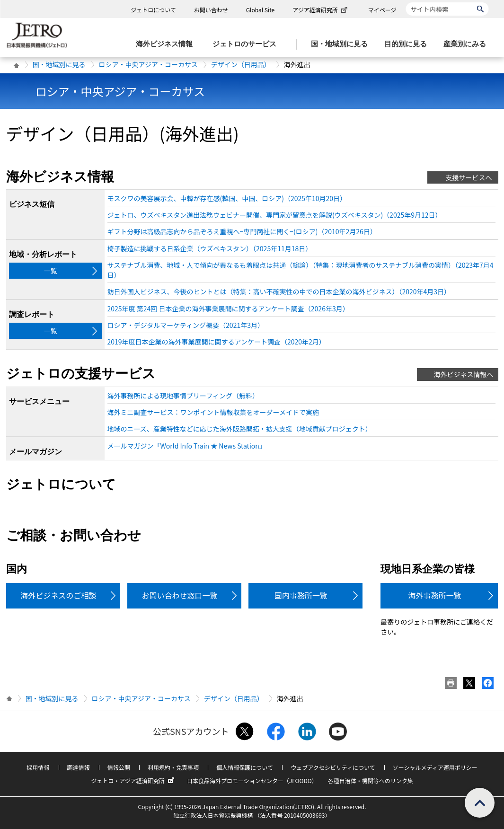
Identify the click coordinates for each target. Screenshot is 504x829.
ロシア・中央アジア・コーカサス (148, 64)
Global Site (260, 10)
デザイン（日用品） (241, 64)
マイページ (382, 10)
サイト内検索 (406, 2)
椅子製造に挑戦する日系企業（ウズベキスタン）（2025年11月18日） (210, 248)
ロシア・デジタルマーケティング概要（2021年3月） (186, 325)
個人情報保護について (245, 767)
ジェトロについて (153, 10)
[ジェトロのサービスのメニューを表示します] (247, 44)
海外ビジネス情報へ (464, 374)
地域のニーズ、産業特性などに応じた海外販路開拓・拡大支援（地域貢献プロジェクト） (240, 429)
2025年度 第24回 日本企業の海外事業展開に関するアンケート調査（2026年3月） (228, 309)
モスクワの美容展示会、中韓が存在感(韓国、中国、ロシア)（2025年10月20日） (227, 198)
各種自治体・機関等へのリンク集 (371, 780)
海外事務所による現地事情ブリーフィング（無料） (183, 396)
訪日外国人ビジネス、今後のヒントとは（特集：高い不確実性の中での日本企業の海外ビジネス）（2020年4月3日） (279, 291)
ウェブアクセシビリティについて (333, 767)
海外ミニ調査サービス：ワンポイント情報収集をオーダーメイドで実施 (213, 412)
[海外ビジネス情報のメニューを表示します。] (167, 44)
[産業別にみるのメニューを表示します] (468, 44)
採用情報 (38, 767)
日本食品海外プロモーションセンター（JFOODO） (252, 780)
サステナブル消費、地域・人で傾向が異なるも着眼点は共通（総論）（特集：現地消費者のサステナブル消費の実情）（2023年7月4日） (301, 270)
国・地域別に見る (59, 64)
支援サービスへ (469, 177)
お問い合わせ (211, 10)
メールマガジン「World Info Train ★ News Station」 (187, 446)
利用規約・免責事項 (173, 767)
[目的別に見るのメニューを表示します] (408, 44)
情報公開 (119, 767)
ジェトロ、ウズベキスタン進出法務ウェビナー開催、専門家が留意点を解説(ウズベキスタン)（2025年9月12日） (275, 215)
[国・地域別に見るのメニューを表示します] (342, 44)
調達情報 (79, 767)
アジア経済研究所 (321, 10)
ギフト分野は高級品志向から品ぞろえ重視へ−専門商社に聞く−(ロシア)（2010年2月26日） (242, 231)
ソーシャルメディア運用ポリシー (435, 767)
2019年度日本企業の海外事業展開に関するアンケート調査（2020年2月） (217, 342)
